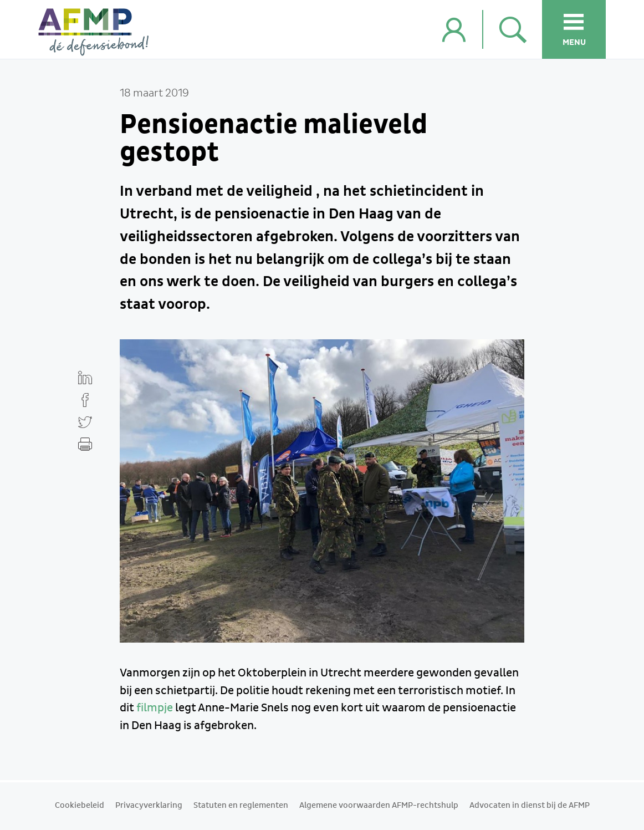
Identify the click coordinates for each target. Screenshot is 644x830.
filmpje (155, 708)
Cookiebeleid (80, 806)
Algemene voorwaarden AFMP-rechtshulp (379, 806)
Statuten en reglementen (241, 806)
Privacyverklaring (149, 806)
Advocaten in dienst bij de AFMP (530, 806)
